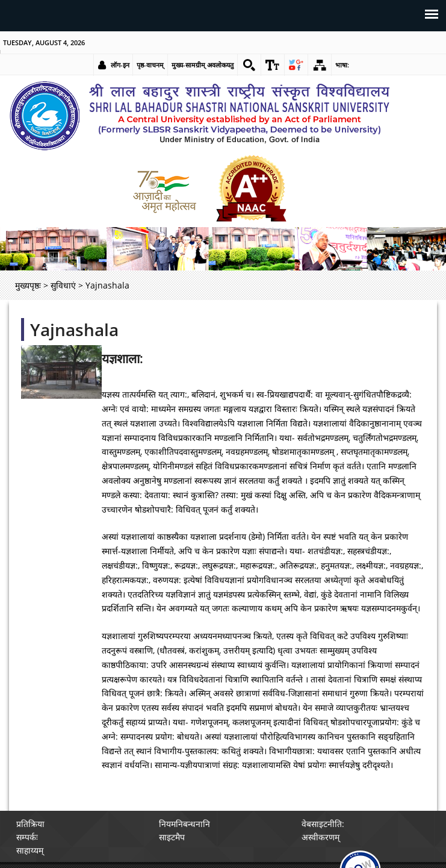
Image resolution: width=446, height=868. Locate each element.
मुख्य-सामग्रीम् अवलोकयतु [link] (203, 65)
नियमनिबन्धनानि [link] (184, 824)
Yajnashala (74, 329)
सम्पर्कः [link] (27, 837)
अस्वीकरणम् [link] (321, 837)
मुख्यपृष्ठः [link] (28, 285)
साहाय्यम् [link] (30, 850)
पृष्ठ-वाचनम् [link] (150, 65)
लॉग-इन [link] (120, 65)
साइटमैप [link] (172, 837)
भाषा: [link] (342, 65)
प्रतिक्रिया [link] (30, 824)
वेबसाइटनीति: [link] (323, 824)
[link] (249, 65)
